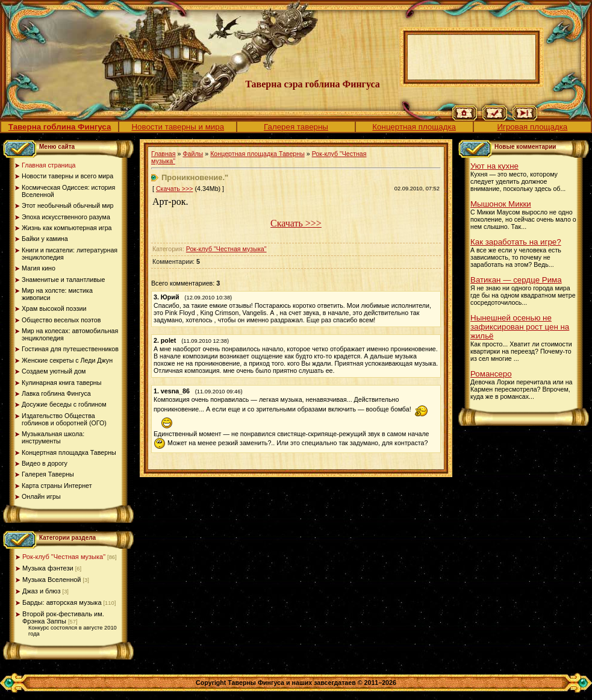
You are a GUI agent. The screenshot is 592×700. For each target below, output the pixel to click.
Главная (164, 154)
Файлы (193, 154)
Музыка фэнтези (48, 568)
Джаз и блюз (42, 591)
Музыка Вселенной (52, 580)
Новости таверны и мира (178, 127)
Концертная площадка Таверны (257, 154)
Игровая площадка (532, 127)
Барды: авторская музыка (62, 602)
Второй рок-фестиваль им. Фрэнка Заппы (63, 617)
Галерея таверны (296, 127)
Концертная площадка (414, 127)
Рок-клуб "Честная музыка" (64, 557)
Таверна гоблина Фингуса (60, 127)
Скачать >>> (175, 189)
